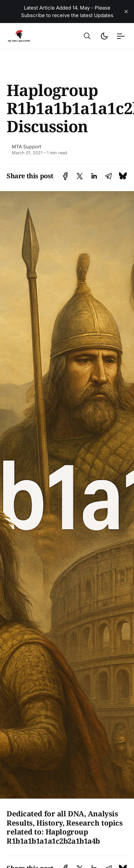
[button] (87, 36)
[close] (126, 12)
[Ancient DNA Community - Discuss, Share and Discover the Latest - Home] (29, 36)
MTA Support (27, 147)
